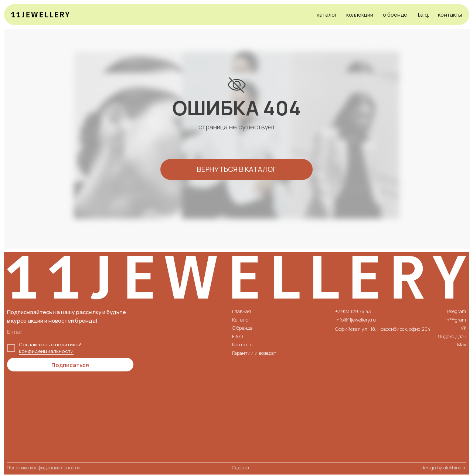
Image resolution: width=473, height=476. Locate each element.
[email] (71, 332)
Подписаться (70, 365)
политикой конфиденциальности (50, 348)
